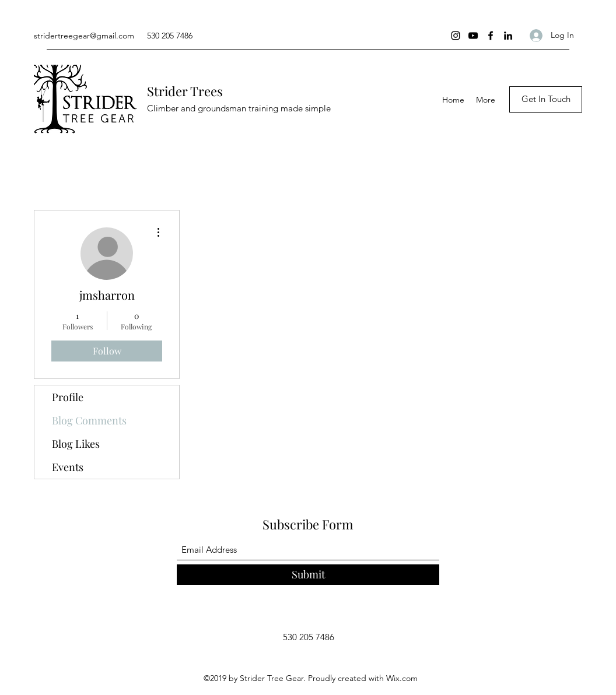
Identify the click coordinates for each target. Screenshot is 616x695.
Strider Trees (185, 91)
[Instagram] (456, 36)
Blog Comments (89, 420)
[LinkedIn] (508, 36)
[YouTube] (473, 36)
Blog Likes (76, 444)
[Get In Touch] (546, 99)
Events (68, 467)
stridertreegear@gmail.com (84, 36)
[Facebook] (491, 36)
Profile (68, 397)
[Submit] (308, 575)
